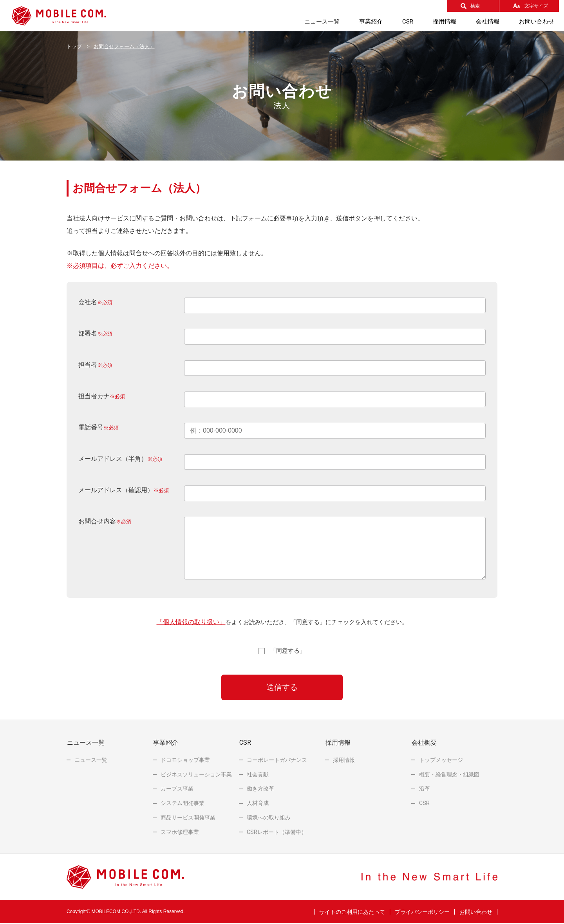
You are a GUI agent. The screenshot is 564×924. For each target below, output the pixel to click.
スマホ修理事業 (180, 832)
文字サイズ (536, 6)
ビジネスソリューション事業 (196, 774)
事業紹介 (371, 21)
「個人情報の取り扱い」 (191, 622)
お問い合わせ (537, 21)
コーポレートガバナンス (277, 760)
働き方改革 (260, 789)
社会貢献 (258, 774)
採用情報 (445, 21)
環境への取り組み (269, 818)
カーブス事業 (177, 789)
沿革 (425, 789)
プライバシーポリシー (422, 912)
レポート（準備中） (277, 832)
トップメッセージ (441, 760)
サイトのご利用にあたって (352, 912)
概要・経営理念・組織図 (449, 774)
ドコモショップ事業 (185, 760)
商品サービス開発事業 (188, 818)
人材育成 (258, 803)
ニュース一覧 (322, 21)
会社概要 (424, 743)
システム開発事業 (183, 803)
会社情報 (488, 21)
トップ (74, 47)
